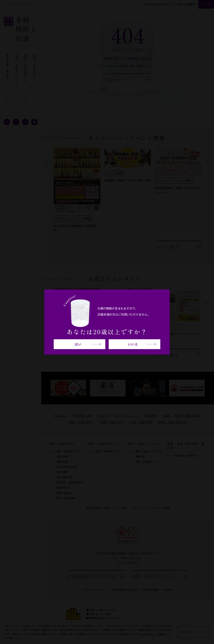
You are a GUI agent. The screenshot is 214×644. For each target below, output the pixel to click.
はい (78, 344)
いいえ (133, 344)
